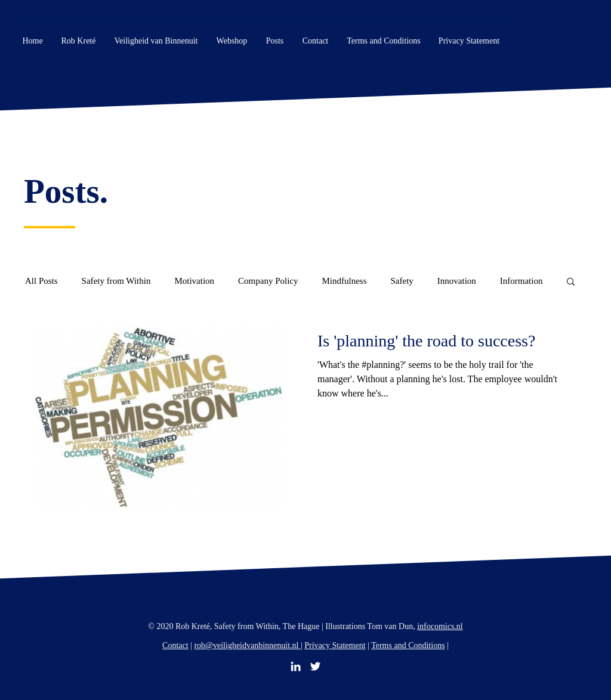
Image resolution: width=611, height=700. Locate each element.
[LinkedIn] (296, 666)
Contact (175, 645)
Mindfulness (344, 281)
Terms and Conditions (408, 645)
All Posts (41, 281)
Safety (402, 281)
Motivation (194, 281)
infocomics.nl (440, 626)
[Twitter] (315, 666)
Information (521, 281)
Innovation (457, 281)
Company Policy (268, 281)
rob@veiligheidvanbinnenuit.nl (247, 645)
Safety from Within (116, 281)
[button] (571, 282)
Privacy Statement (335, 645)
